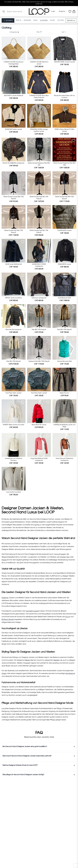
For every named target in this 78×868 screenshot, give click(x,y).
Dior (68, 557)
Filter (39, 32)
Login (53, 11)
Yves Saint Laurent (32, 611)
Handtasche (70, 674)
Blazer (28, 660)
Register (62, 11)
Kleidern (57, 660)
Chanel (63, 557)
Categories (14, 32)
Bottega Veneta (8, 620)
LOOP (12, 522)
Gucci (68, 617)
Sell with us (71, 21)
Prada (4, 560)
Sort (64, 32)
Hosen (4, 674)
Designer (5, 598)
